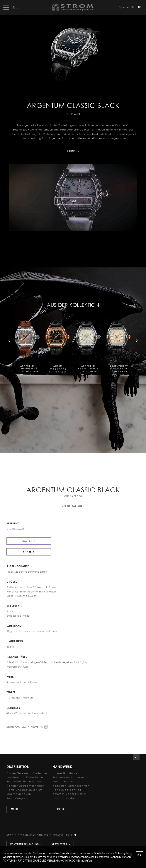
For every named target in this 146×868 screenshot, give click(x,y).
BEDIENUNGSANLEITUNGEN (33, 835)
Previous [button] (9, 341)
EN (132, 7)
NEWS (10, 835)
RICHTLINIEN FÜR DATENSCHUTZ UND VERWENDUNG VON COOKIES (42, 861)
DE (140, 7)
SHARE (29, 552)
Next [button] (137, 341)
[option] (27, 349)
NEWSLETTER (61, 844)
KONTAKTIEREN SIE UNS (26, 844)
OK (139, 855)
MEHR (16, 809)
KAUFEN (73, 151)
